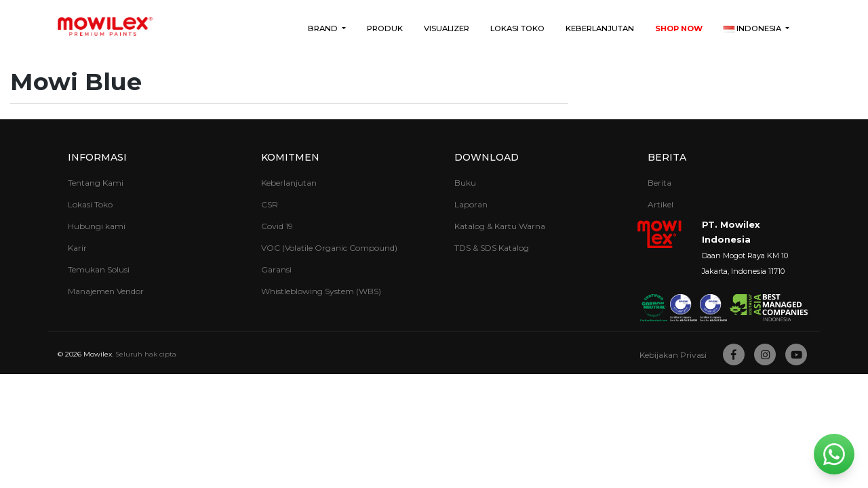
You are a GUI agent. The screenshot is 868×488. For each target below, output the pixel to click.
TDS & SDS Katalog (492, 248)
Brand (324, 28)
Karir (77, 248)
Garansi (276, 269)
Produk (385, 28)
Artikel (660, 204)
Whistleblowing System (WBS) (321, 291)
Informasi (97, 157)
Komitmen (290, 157)
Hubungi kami (97, 226)
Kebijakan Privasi (673, 355)
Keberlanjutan (600, 28)
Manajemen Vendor (106, 291)
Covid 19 (277, 226)
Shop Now (679, 28)
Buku (465, 183)
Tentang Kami (96, 183)
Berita (667, 157)
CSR (270, 204)
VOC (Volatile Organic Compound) (329, 248)
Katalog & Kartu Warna (500, 226)
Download (487, 157)
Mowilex (98, 354)
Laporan (471, 204)
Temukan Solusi (99, 269)
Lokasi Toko (517, 28)
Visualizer (447, 28)
